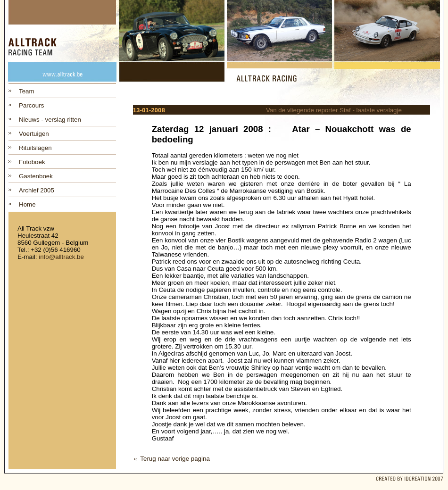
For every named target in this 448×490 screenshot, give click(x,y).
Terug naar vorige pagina (175, 459)
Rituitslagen (35, 148)
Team (27, 91)
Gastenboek (36, 176)
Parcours (31, 105)
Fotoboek (32, 162)
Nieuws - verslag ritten (50, 120)
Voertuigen (34, 134)
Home (27, 204)
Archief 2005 (37, 190)
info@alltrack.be (61, 257)
